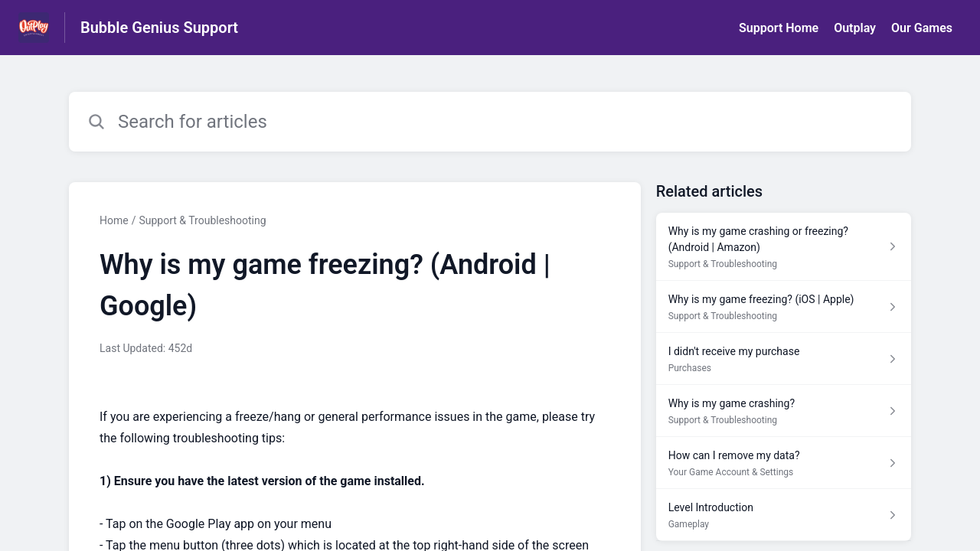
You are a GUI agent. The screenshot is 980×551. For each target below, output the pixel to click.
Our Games (922, 28)
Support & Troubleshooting (202, 220)
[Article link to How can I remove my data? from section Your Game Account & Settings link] (784, 463)
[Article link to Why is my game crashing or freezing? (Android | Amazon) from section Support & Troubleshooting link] (784, 247)
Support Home (779, 28)
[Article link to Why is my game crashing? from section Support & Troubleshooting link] (784, 411)
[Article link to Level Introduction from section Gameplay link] (784, 515)
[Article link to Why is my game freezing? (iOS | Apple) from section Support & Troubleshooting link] (784, 307)
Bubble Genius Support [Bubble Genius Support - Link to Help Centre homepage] (159, 28)
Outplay (855, 28)
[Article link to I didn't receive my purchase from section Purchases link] (784, 359)
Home (114, 220)
